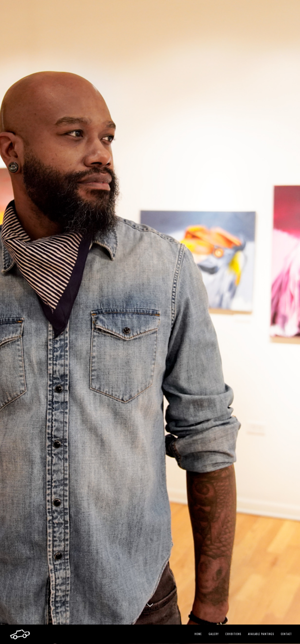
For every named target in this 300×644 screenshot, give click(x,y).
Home (198, 634)
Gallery (214, 634)
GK (150, 609)
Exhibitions (233, 634)
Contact (286, 634)
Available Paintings (261, 634)
